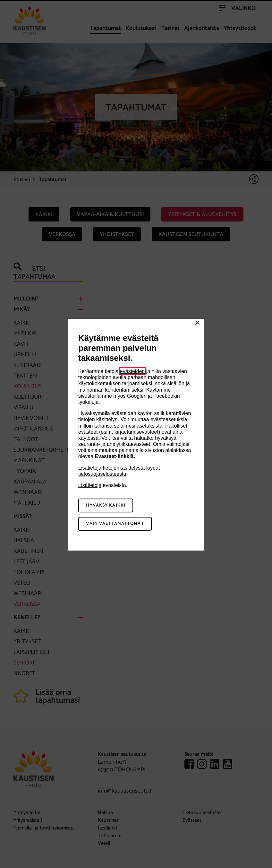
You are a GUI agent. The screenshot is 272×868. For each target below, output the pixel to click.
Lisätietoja (90, 485)
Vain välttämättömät (115, 524)
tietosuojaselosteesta (102, 474)
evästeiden (132, 371)
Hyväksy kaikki (106, 505)
